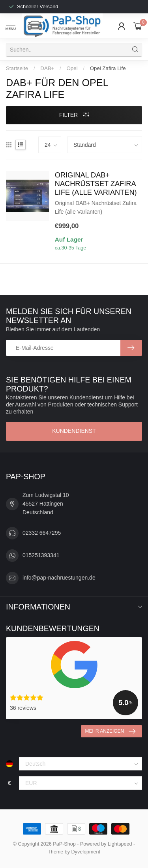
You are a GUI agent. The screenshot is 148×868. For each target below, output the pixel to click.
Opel (72, 68)
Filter (74, 115)
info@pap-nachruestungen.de (59, 578)
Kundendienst (74, 431)
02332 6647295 (42, 533)
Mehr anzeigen (110, 731)
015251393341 (41, 555)
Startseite (17, 68)
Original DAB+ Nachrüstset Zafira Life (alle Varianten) (96, 184)
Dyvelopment (86, 852)
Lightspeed (120, 844)
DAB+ (47, 68)
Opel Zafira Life (108, 68)
